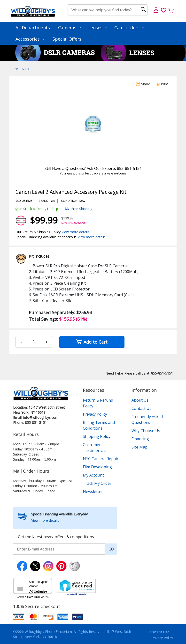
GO (111, 549)
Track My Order (97, 483)
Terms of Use (159, 632)
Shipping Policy (97, 436)
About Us (140, 400)
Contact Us (141, 408)
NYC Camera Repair (101, 459)
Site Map (139, 447)
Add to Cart (92, 342)
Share (143, 84)
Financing (140, 439)
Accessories (30, 39)
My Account (93, 475)
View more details (75, 232)
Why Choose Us (146, 431)
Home (14, 69)
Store (26, 69)
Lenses (98, 28)
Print (162, 84)
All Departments (33, 28)
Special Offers (67, 39)
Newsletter (93, 492)
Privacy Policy (95, 414)
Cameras (70, 28)
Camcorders (129, 28)
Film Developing (97, 467)
